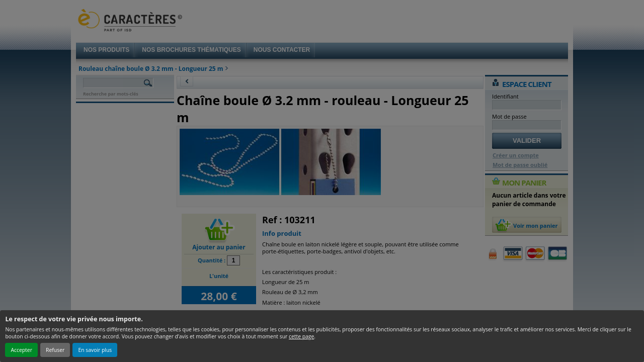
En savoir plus (95, 350)
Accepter (21, 350)
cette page (301, 336)
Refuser (55, 350)
